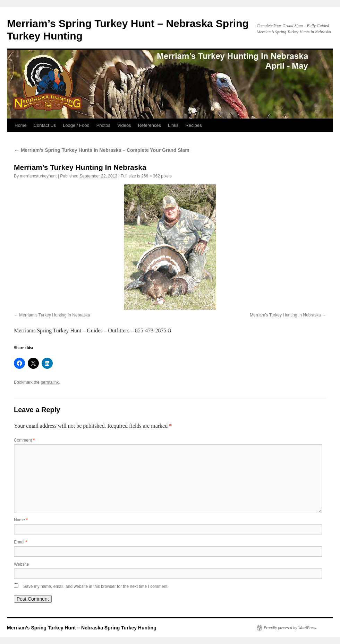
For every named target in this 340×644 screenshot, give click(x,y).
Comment (24, 440)
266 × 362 (151, 176)
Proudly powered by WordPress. (290, 628)
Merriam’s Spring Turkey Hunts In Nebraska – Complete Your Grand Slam (102, 150)
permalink (50, 382)
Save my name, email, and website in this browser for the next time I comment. (96, 586)
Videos (124, 125)
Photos (103, 125)
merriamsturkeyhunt (38, 176)
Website (21, 564)
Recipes (193, 125)
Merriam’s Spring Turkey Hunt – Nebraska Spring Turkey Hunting (82, 628)
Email (20, 542)
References (150, 125)
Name (21, 520)
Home (21, 125)
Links (173, 125)
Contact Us (45, 125)
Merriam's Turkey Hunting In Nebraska (54, 315)
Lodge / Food (76, 125)
